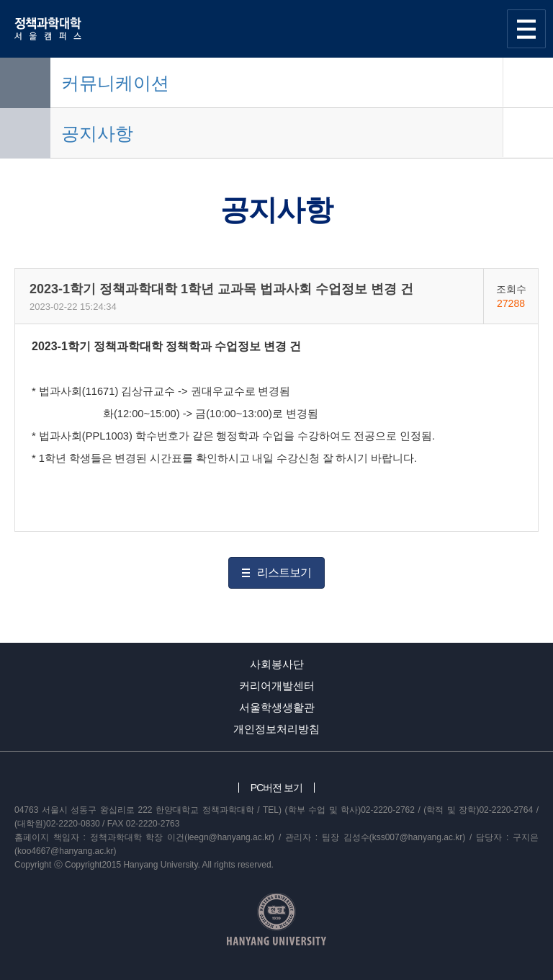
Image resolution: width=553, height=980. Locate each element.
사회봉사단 (277, 664)
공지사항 (97, 133)
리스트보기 (284, 573)
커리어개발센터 (277, 686)
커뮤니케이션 (115, 83)
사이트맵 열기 (526, 29)
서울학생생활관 (277, 707)
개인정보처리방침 (276, 729)
